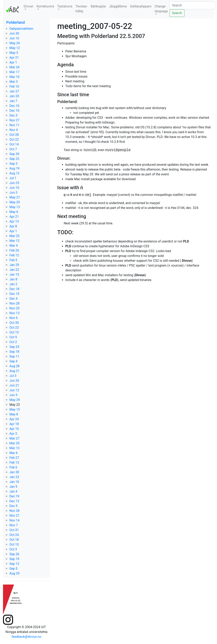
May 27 (15, 197)
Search (177, 13)
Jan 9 (13, 487)
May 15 (15, 409)
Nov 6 (14, 318)
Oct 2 (13, 342)
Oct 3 (13, 549)
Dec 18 (14, 289)
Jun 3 (13, 193)
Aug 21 (14, 371)
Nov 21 (14, 516)
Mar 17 (14, 72)
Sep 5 (13, 569)
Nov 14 (14, 520)
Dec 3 (13, 115)
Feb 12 (14, 255)
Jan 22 (14, 270)
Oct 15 (14, 332)
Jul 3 (13, 376)
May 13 (15, 207)
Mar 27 (14, 438)
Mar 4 (14, 246)
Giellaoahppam (141, 6)
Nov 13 (14, 313)
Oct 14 (14, 144)
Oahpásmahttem (21, 29)
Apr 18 (14, 424)
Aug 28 (14, 366)
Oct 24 (14, 535)
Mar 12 (14, 241)
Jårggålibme (118, 6)
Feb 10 (14, 86)
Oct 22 (14, 140)
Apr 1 (13, 62)
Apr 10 (14, 429)
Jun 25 (14, 183)
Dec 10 (14, 111)
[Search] (192, 5)
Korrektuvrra (45, 6)
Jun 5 (13, 395)
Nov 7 (14, 525)
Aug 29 (14, 573)
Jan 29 (14, 265)
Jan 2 (13, 284)
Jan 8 (13, 279)
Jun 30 (14, 33)
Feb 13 (14, 463)
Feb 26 (14, 250)
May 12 (15, 48)
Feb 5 (13, 260)
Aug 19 (14, 168)
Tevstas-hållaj (81, 9)
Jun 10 (14, 188)
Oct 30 (14, 323)
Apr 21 (14, 58)
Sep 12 (14, 564)
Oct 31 (14, 530)
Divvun (28, 6)
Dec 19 (14, 496)
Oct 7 (13, 149)
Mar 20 (14, 443)
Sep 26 (14, 554)
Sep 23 (14, 159)
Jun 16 (14, 38)
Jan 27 (14, 91)
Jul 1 (13, 178)
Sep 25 (14, 347)
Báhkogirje (98, 6)
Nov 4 (14, 130)
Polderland (16, 22)
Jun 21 (14, 385)
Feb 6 (13, 467)
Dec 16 (14, 106)
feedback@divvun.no (26, 637)
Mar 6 (14, 453)
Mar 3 (14, 82)
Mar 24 (14, 67)
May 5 (14, 53)
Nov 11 (14, 125)
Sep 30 (14, 154)
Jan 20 (14, 96)
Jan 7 (13, 101)
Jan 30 (14, 472)
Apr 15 (14, 221)
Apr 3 (13, 434)
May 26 (15, 43)
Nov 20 (14, 308)
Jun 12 (14, 390)
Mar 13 (14, 448)
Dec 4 (13, 299)
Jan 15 (14, 274)
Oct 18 (14, 540)
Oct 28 (14, 135)
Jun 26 (14, 381)
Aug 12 (14, 173)
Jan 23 (14, 477)
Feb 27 (14, 458)
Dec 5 (13, 506)
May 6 (14, 212)
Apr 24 (14, 419)
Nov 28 (14, 303)
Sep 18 (14, 352)
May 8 (14, 414)
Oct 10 (14, 544)
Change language (161, 9)
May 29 (15, 400)
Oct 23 (14, 328)
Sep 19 (14, 559)
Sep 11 (14, 356)
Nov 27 (14, 120)
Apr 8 (13, 226)
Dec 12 (14, 501)
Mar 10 (14, 77)
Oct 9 (13, 337)
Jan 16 (14, 482)
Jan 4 (13, 491)
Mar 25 (14, 236)
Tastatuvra (65, 6)
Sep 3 (13, 164)
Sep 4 (13, 361)
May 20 (15, 202)
